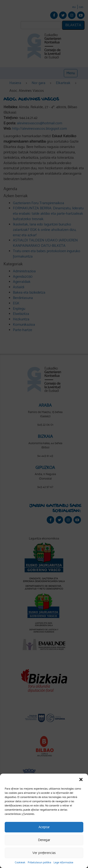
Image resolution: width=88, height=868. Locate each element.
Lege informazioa (63, 862)
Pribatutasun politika (39, 862)
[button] (81, 779)
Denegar (44, 840)
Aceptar (44, 827)
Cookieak (20, 862)
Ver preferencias (44, 853)
